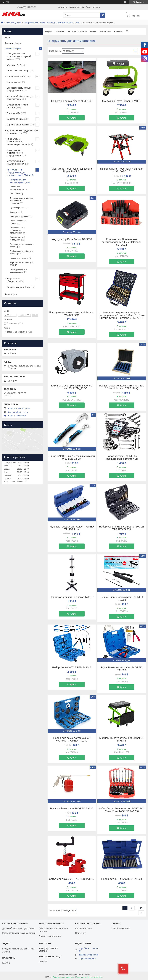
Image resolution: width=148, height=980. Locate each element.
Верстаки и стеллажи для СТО (21, 264)
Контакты (105, 31)
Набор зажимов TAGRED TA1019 (72, 668)
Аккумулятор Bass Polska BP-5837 (72, 239)
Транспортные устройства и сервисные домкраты (22, 201)
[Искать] (103, 15)
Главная (60, 31)
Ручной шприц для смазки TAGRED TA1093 (122, 599)
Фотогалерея (11, 294)
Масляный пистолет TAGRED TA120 (72, 809)
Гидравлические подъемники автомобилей (17, 230)
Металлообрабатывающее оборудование (20, 98)
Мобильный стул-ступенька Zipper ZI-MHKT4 (121, 739)
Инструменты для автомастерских (18, 181)
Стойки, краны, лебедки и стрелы (21, 252)
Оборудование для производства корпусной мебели (19, 56)
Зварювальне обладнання (13, 280)
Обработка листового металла (17, 106)
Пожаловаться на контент (64, 977)
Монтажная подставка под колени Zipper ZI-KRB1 (72, 170)
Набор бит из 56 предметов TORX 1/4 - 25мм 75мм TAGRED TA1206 (122, 810)
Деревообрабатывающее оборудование (19, 89)
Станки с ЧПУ (14, 113)
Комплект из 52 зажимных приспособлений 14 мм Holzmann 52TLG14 (122, 242)
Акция (48, 31)
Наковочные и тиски (19, 258)
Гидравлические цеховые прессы (21, 245)
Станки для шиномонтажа (16, 188)
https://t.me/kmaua (17, 416)
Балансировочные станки (18, 222)
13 (141, 908)
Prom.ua (87, 974)
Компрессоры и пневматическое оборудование (15, 153)
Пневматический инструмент (17, 239)
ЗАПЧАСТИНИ (14, 65)
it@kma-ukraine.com (18, 412)
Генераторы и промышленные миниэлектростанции (17, 142)
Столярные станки (16, 76)
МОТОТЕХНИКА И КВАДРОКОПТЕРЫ (16, 163)
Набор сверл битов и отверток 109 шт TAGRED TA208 (122, 528)
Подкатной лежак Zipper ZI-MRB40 (72, 101)
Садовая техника (15, 119)
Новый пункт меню (121, 928)
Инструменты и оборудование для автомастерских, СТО (51, 23)
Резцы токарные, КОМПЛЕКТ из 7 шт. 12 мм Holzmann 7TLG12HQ (122, 387)
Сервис (118, 31)
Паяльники (15, 194)
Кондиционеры (14, 82)
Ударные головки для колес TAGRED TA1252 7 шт (72, 528)
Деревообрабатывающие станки (18, 928)
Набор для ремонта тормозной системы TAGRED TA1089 (72, 739)
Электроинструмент (19, 216)
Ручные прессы (17, 208)
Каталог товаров (77, 31)
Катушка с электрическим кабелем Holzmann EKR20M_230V (72, 387)
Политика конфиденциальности (89, 977)
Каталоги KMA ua (13, 43)
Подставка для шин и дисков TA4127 (72, 597)
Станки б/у (80, 933)
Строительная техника (18, 125)
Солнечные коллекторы (18, 71)
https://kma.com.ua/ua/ (19, 409)
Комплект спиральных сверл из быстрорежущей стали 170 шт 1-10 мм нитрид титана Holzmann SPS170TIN (122, 315)
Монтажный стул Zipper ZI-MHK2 (122, 101)
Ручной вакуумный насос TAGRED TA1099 (122, 669)
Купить (73, 118)
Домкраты (14, 212)
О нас (93, 31)
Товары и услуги (13, 23)
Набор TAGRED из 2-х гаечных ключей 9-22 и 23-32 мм (72, 458)
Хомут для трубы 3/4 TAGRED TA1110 (72, 879)
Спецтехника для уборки (19, 287)
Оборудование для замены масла (18, 271)
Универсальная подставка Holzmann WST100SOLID (121, 170)
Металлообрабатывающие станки (19, 933)
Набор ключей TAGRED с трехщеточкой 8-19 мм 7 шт (122, 458)
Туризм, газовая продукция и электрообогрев (21, 132)
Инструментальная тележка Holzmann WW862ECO (72, 314)
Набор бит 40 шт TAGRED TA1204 (122, 879)
